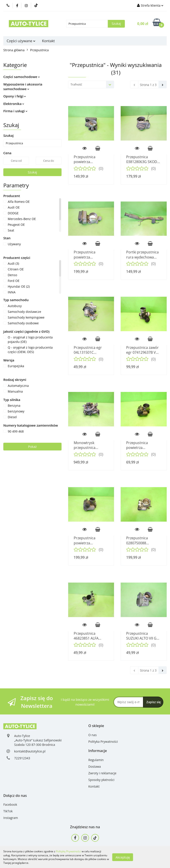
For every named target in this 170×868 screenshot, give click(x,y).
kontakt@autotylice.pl (30, 751)
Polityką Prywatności (69, 851)
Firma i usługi (15, 111)
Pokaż (32, 447)
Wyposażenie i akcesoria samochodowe (23, 86)
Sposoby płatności (101, 780)
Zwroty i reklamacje (102, 773)
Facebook (10, 804)
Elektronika (14, 104)
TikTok (8, 811)
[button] (96, 726)
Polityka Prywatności (103, 742)
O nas (93, 735)
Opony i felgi (15, 96)
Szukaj (33, 172)
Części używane (21, 41)
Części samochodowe (22, 77)
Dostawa (95, 766)
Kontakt (48, 41)
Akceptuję (123, 857)
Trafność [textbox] (76, 84)
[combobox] (91, 85)
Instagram (11, 818)
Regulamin (96, 760)
